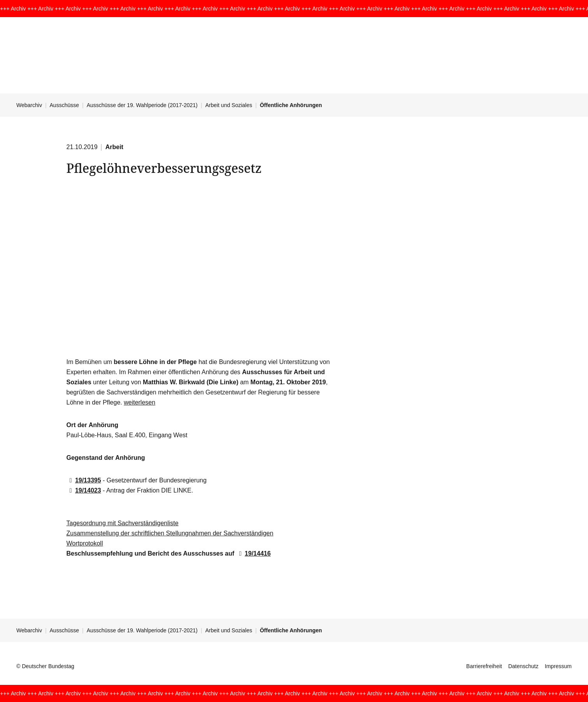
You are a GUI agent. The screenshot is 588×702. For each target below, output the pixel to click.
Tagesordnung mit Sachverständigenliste (123, 523)
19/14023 (84, 490)
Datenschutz (523, 666)
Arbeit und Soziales (229, 105)
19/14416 (253, 553)
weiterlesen (140, 402)
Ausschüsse (64, 105)
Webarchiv (29, 105)
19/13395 (84, 480)
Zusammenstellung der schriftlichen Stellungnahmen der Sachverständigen (170, 533)
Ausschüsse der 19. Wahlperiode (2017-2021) (142, 105)
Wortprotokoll (85, 543)
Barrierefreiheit (484, 666)
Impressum (558, 666)
